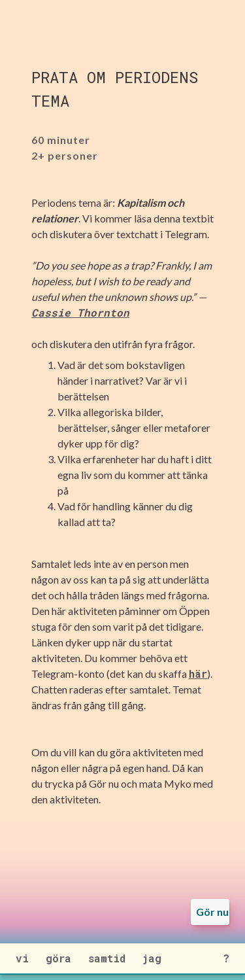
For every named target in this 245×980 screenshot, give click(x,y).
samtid (107, 958)
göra (58, 958)
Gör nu (212, 912)
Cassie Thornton (80, 312)
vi (22, 958)
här (198, 674)
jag (152, 958)
